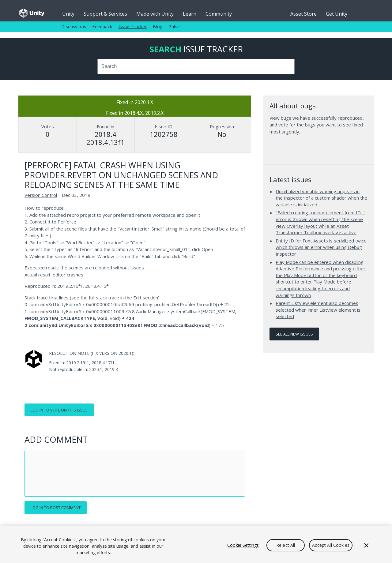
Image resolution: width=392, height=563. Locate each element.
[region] (196, 544)
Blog (158, 26)
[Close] (366, 545)
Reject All (286, 545)
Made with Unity (155, 14)
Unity (68, 14)
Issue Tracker (133, 26)
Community (219, 14)
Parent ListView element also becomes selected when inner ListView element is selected (318, 310)
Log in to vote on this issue (59, 410)
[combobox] (196, 66)
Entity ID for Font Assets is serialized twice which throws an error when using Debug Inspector (321, 247)
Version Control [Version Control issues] (41, 195)
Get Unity (337, 14)
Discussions (74, 26)
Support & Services (105, 14)
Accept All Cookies (331, 545)
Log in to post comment (56, 508)
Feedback (102, 26)
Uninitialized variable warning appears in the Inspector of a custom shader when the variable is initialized (321, 198)
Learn (190, 14)
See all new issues (294, 334)
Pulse (174, 26)
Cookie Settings (243, 545)
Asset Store (303, 14)
